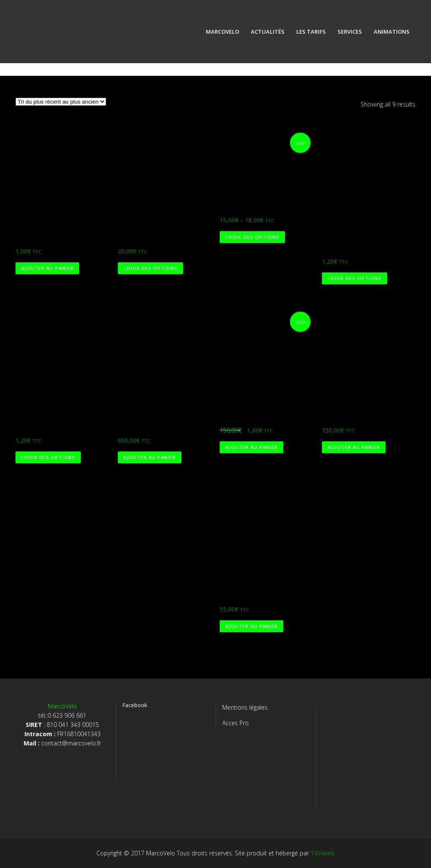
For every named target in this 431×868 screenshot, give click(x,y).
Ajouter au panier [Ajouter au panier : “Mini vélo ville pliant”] (354, 447)
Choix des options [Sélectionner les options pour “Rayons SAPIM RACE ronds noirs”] (48, 457)
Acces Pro (235, 723)
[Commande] (61, 102)
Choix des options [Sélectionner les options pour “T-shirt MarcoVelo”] (252, 237)
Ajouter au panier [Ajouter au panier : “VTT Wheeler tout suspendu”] (150, 457)
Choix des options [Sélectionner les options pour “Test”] (150, 268)
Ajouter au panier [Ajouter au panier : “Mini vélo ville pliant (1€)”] (251, 447)
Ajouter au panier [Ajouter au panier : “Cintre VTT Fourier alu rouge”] (251, 626)
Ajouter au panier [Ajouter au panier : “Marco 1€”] (47, 268)
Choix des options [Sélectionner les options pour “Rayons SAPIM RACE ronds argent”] (355, 278)
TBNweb (323, 853)
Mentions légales (245, 707)
